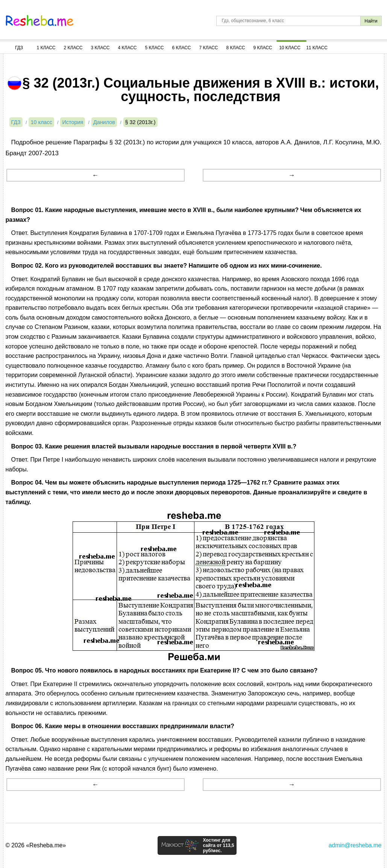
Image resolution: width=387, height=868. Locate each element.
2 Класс (73, 48)
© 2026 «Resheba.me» (36, 845)
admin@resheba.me (355, 845)
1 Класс (46, 48)
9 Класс (263, 48)
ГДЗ (19, 48)
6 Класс (182, 48)
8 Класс (236, 48)
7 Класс (209, 48)
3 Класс (100, 48)
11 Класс (317, 48)
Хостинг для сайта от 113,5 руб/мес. (218, 845)
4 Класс (127, 48)
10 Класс (290, 48)
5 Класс (155, 48)
